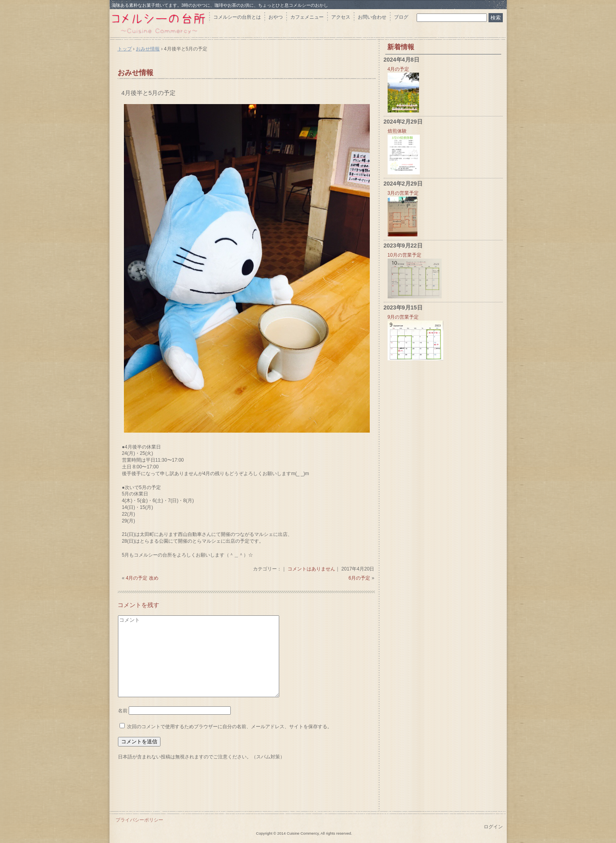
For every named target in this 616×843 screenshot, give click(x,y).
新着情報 (401, 47)
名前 (123, 711)
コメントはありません (311, 569)
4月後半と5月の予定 (149, 93)
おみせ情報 (135, 73)
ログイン (493, 827)
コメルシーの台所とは (237, 17)
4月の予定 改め (142, 578)
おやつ (276, 17)
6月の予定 (360, 578)
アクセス (341, 17)
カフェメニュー (307, 17)
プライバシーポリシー (139, 820)
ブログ (401, 17)
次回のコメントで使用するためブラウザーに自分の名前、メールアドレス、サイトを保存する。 (230, 727)
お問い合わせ (372, 17)
